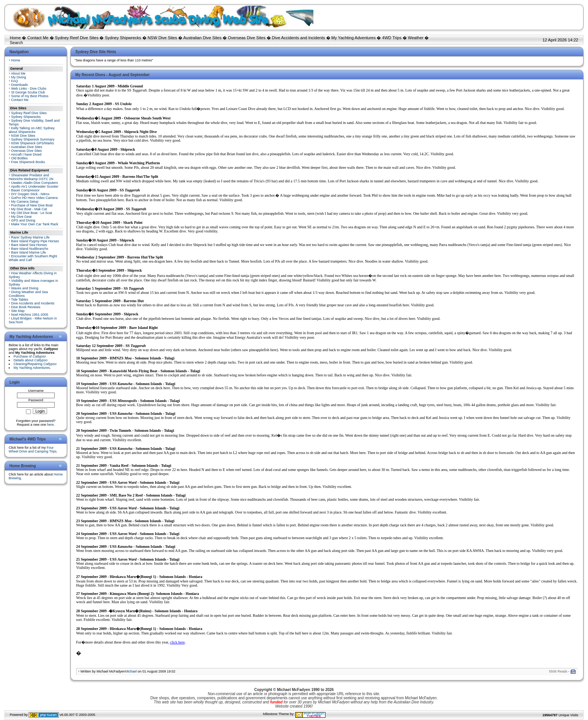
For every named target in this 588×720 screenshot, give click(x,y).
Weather (416, 38)
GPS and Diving (23, 220)
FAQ (15, 81)
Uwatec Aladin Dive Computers (35, 183)
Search (16, 43)
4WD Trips (392, 38)
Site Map (18, 311)
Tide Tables (20, 300)
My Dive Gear (22, 217)
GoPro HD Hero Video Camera (34, 198)
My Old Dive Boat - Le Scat (32, 213)
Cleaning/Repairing (35, 364)
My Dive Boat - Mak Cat (29, 209)
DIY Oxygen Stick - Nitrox (31, 194)
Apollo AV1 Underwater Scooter (35, 186)
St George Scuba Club (28, 92)
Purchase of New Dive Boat (32, 205)
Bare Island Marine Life (29, 252)
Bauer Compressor (26, 190)
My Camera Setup (25, 202)
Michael (131, 671)
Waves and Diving (25, 288)
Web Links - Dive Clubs (29, 89)
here (50, 425)
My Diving (19, 77)
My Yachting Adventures (354, 38)
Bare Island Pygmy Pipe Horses (35, 241)
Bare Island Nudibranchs (30, 249)
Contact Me (38, 38)
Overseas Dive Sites (247, 38)
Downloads (20, 85)
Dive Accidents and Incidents (299, 38)
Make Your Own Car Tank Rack (35, 224)
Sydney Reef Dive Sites (77, 38)
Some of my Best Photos (30, 96)
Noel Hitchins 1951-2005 (30, 315)
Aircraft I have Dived (26, 154)
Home (15, 38)
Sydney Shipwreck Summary (33, 139)
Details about (31, 360)
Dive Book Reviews (26, 307)
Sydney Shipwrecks (123, 38)
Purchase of (30, 356)
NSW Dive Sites (162, 38)
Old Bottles (20, 158)
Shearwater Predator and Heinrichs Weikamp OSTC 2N (31, 177)
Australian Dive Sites (202, 38)
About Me (18, 73)
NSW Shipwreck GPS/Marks (33, 143)
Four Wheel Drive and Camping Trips (33, 449)
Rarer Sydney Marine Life (31, 237)
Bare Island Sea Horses (29, 245)
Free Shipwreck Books (28, 162)
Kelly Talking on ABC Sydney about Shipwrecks (32, 130)
